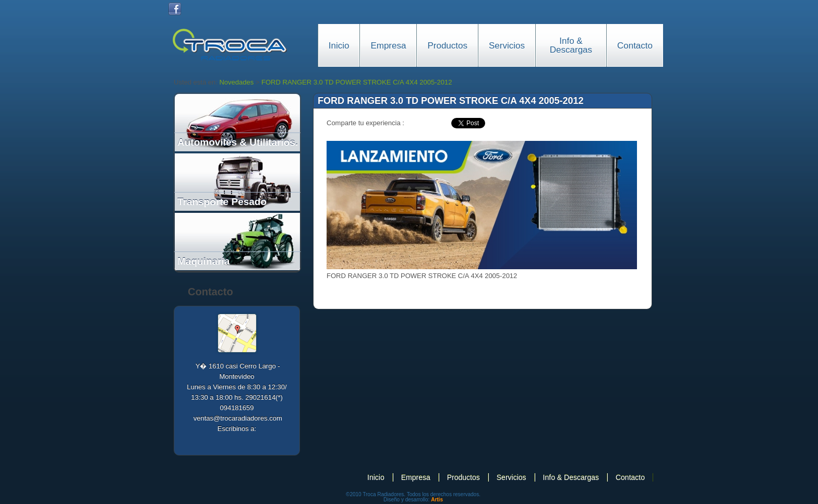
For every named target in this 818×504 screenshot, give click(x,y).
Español (616, 9)
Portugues (652, 9)
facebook (430, 123)
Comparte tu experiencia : (365, 123)
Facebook (175, 9)
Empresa (388, 46)
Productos (447, 46)
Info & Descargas (571, 45)
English (634, 9)
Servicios (507, 46)
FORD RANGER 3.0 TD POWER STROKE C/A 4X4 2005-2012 (357, 82)
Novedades (236, 82)
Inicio (339, 46)
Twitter (193, 9)
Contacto (635, 46)
